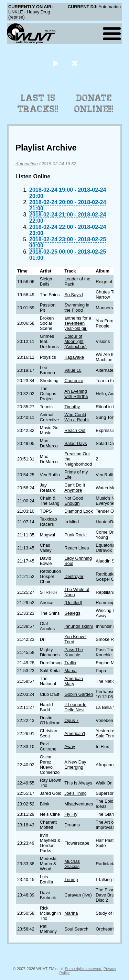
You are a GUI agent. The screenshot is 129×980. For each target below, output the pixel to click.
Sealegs (72, 613)
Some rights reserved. (83, 969)
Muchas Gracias (72, 864)
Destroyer (74, 576)
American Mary (74, 681)
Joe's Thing (76, 793)
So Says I (74, 295)
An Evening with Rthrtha (76, 394)
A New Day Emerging (75, 765)
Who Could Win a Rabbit (77, 417)
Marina (71, 913)
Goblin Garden (79, 694)
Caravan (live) (78, 895)
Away (70, 747)
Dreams (72, 825)
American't (75, 733)
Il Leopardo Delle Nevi (75, 707)
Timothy (72, 407)
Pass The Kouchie (74, 652)
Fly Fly (71, 814)
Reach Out (75, 430)
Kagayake (74, 357)
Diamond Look (79, 511)
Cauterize (74, 381)
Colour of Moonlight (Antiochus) (76, 341)
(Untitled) (73, 603)
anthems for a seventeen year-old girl (78, 323)
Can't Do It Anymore (75, 488)
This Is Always (78, 783)
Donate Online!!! (94, 103)
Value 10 (73, 370)
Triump (71, 879)
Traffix (70, 663)
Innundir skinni (79, 626)
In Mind (72, 522)
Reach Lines (77, 548)
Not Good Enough (74, 501)
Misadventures (79, 804)
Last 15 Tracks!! (38, 103)
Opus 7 (71, 720)
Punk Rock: (76, 535)
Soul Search (76, 929)
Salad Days (76, 443)
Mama (71, 671)
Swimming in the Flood (77, 308)
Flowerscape (77, 843)
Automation (27, 164)
